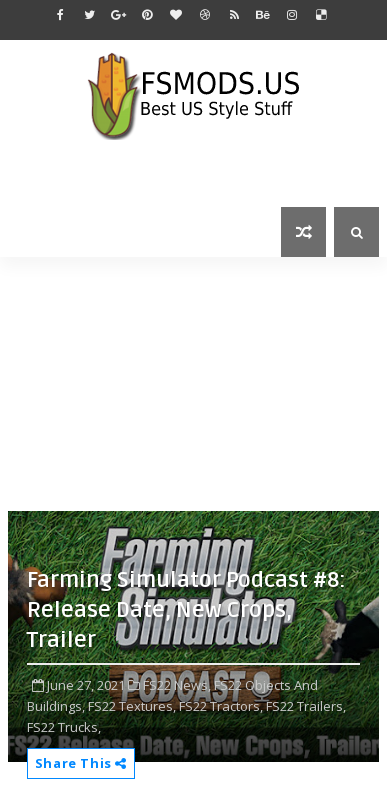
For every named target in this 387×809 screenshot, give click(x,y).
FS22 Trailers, (306, 706)
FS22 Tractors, (221, 706)
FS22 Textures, (132, 706)
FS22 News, (177, 685)
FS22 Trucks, (64, 727)
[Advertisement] (197, 382)
